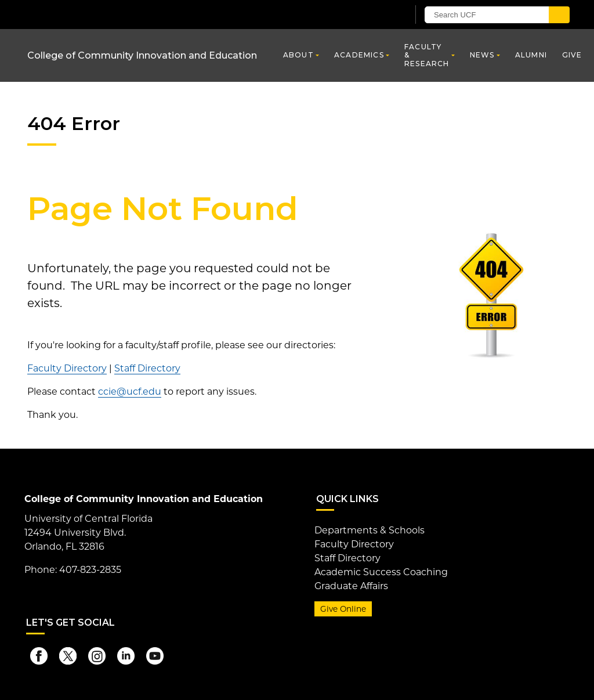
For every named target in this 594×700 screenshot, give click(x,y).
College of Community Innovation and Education (142, 55)
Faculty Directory (67, 368)
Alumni (531, 55)
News (482, 55)
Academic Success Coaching (381, 572)
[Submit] (559, 15)
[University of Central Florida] (110, 14)
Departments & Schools (370, 530)
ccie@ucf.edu (130, 392)
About (298, 55)
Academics (359, 55)
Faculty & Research (427, 55)
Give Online (343, 609)
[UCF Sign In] (371, 15)
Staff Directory (147, 368)
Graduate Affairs (351, 586)
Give (572, 55)
